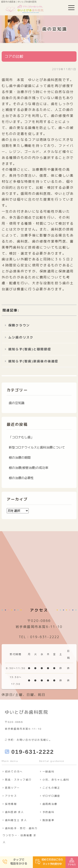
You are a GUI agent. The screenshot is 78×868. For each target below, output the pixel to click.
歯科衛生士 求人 (16, 820)
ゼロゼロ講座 (51, 796)
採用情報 (11, 804)
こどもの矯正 (51, 788)
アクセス (11, 796)
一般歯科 (48, 772)
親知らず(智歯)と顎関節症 (30, 349)
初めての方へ (14, 772)
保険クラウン (19, 325)
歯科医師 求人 (14, 812)
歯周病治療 (50, 804)
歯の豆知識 (17, 403)
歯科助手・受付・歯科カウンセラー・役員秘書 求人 (20, 835)
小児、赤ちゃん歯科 (56, 780)
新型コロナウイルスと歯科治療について (37, 447)
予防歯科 (48, 812)
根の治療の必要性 (21, 478)
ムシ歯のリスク (21, 337)
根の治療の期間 (20, 458)
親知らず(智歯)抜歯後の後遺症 (33, 361)
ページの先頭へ (71, 847)
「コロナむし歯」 (21, 437)
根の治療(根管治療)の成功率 (28, 468)
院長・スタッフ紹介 (18, 780)
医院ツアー (12, 788)
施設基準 (48, 820)
